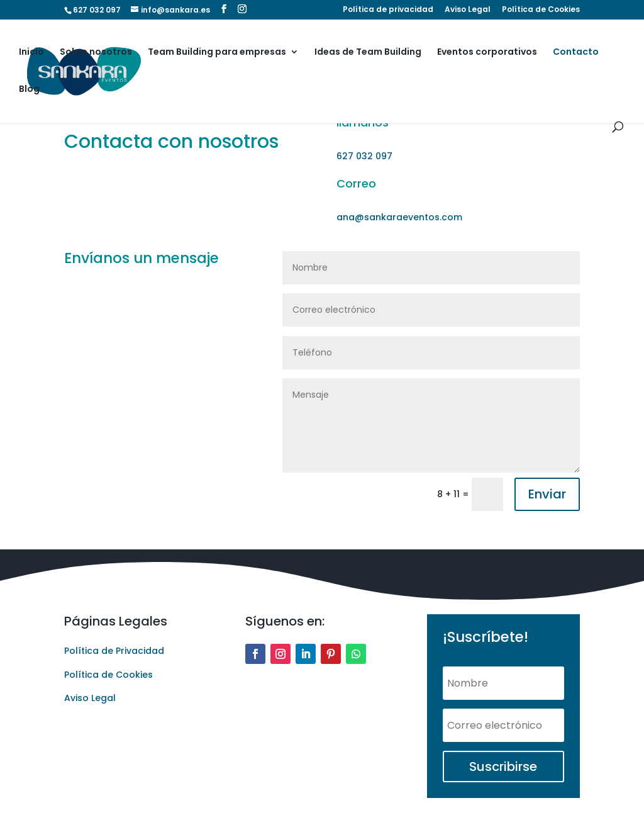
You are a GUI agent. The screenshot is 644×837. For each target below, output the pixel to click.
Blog (29, 90)
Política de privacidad (388, 10)
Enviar (547, 494)
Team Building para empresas (217, 53)
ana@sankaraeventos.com (399, 217)
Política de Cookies (541, 10)
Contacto (576, 53)
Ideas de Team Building (368, 53)
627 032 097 (97, 10)
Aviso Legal (468, 10)
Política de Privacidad (114, 651)
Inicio (31, 53)
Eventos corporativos (487, 53)
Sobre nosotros (96, 53)
